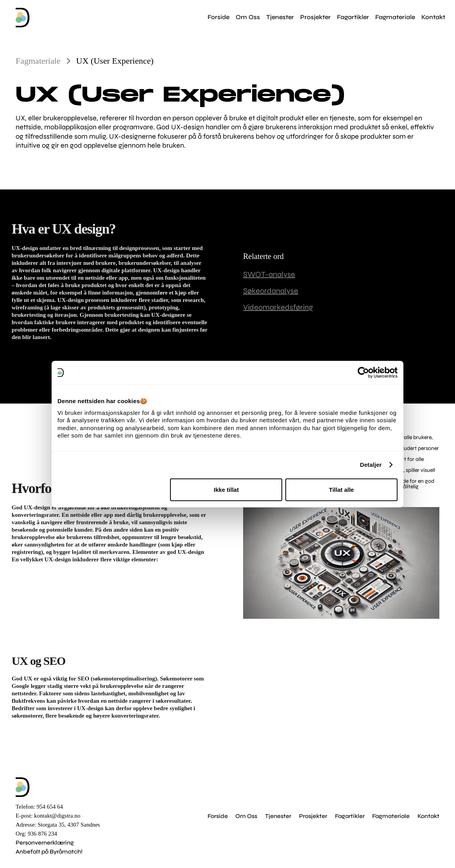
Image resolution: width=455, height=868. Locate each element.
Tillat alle (341, 489)
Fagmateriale (391, 816)
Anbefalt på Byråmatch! (49, 852)
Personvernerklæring (45, 843)
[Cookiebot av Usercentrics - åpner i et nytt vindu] (363, 373)
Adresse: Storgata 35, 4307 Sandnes (58, 825)
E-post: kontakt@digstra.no (48, 816)
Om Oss (246, 816)
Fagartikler (350, 816)
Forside (218, 816)
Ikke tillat (226, 489)
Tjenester (278, 816)
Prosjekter (313, 816)
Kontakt (428, 816)
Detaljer (371, 465)
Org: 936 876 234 (36, 834)
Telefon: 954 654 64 (39, 807)
